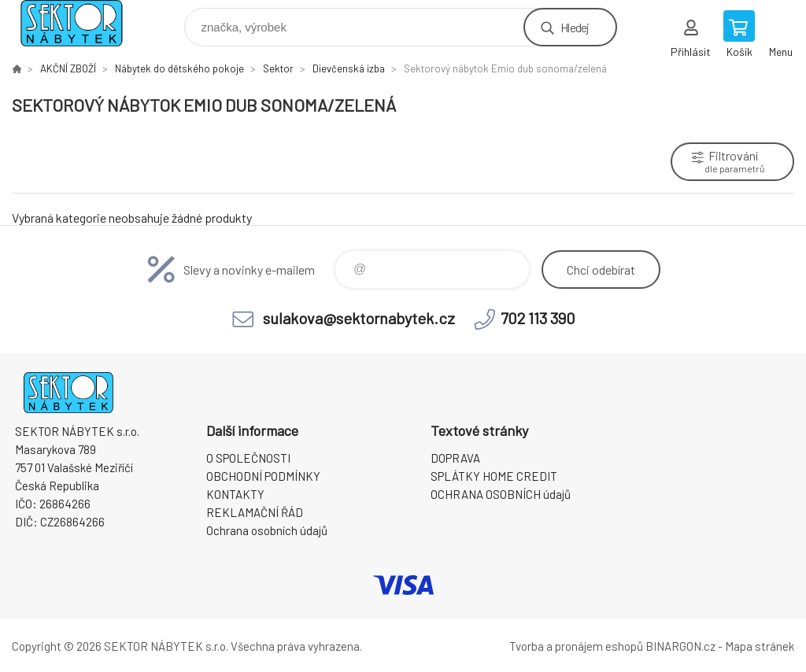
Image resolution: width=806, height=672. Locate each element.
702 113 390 (538, 318)
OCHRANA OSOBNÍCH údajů (501, 494)
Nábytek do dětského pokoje (179, 68)
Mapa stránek (760, 646)
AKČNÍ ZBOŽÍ (68, 68)
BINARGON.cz (680, 646)
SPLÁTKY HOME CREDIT (494, 476)
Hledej (575, 27)
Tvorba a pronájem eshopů (576, 646)
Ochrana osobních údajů (267, 530)
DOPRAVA (455, 458)
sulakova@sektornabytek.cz (359, 318)
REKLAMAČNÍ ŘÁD (255, 512)
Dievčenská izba (349, 68)
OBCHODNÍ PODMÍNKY (263, 476)
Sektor (278, 68)
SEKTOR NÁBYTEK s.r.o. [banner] (81, 23)
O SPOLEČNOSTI (248, 458)
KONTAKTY (235, 494)
